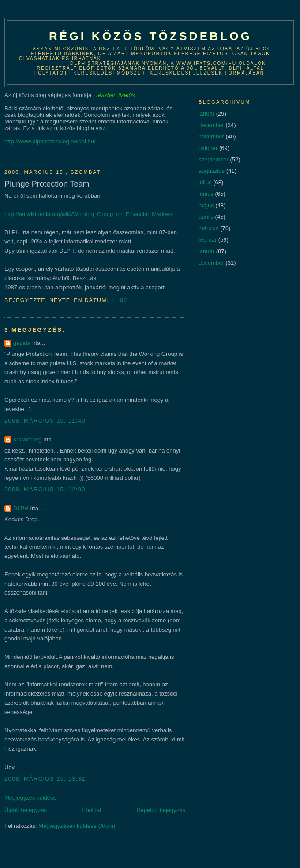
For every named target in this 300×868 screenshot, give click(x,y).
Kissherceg (27, 440)
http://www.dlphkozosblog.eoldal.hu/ (50, 141)
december (211, 125)
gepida (22, 343)
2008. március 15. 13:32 (45, 779)
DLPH (21, 508)
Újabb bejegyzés (26, 810)
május (206, 205)
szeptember (214, 159)
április (206, 217)
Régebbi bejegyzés (161, 810)
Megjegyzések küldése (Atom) (77, 826)
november (211, 137)
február (208, 240)
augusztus (212, 171)
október (208, 148)
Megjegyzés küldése (30, 798)
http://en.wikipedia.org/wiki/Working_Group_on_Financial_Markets (88, 214)
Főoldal (92, 810)
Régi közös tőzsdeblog (150, 36)
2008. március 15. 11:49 (45, 421)
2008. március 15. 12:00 (45, 489)
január (206, 114)
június (206, 194)
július (205, 182)
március (209, 228)
